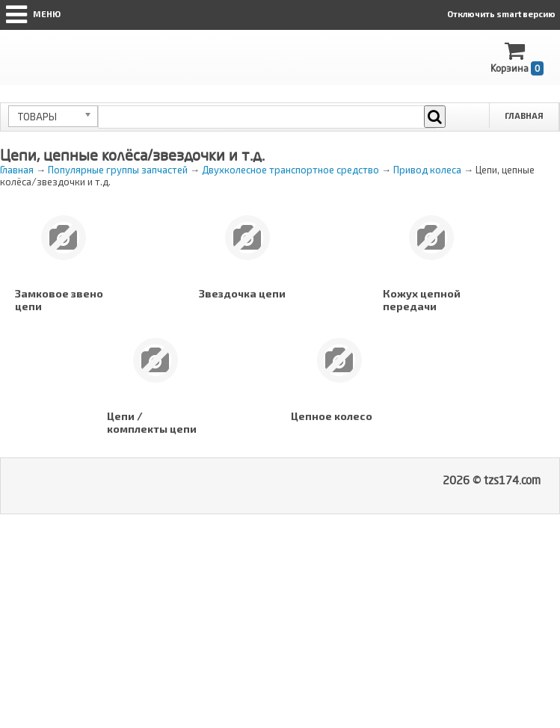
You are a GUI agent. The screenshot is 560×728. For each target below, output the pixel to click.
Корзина (517, 58)
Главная (524, 115)
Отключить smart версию (501, 14)
